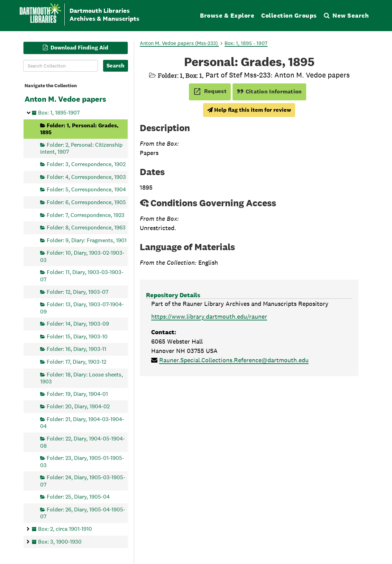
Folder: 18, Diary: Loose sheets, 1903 (81, 378)
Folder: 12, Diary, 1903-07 (78, 292)
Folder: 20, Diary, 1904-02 (78, 406)
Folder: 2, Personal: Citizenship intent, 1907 (81, 148)
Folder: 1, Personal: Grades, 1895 (79, 129)
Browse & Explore (227, 15)
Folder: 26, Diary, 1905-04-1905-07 (83, 513)
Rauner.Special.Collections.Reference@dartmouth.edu (234, 360)
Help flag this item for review (249, 110)
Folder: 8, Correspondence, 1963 (86, 228)
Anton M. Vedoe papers (65, 99)
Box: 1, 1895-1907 (59, 113)
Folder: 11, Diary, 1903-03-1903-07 (82, 276)
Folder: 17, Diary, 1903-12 (76, 362)
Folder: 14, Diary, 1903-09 (78, 324)
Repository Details (173, 295)
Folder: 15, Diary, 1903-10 (77, 336)
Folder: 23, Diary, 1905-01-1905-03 (82, 461)
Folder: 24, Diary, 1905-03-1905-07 (83, 481)
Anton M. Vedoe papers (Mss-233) (179, 43)
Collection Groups (289, 15)
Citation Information (269, 92)
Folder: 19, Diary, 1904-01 (77, 394)
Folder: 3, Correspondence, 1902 (86, 164)
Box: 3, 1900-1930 (60, 541)
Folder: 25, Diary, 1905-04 (78, 497)
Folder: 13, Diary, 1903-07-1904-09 (82, 308)
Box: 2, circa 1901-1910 (65, 529)
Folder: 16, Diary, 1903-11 (76, 349)
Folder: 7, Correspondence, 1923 (86, 215)
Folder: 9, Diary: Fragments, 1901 (87, 240)
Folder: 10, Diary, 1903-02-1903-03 (82, 256)
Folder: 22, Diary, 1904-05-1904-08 (83, 442)
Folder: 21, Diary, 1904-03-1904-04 (82, 423)
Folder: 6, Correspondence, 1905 (86, 202)
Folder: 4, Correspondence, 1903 (86, 177)
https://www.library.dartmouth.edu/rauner (209, 316)
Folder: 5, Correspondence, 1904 (86, 189)
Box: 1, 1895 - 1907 (246, 43)
